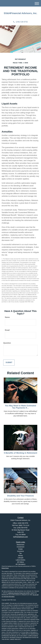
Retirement (20, 545)
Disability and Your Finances (20, 496)
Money (20, 556)
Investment (20, 547)
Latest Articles (20, 560)
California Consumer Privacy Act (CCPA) (19, 593)
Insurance (20, 551)
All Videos (20, 562)
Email (7, 330)
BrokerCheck (5, 568)
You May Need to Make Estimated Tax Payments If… (20, 407)
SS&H (7, 13)
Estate (21, 549)
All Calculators (20, 564)
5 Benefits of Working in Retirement (20, 453)
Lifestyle (20, 558)
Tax (21, 553)
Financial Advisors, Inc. (24, 13)
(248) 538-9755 (20, 22)
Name (7, 317)
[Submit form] (9, 363)
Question (7, 343)
